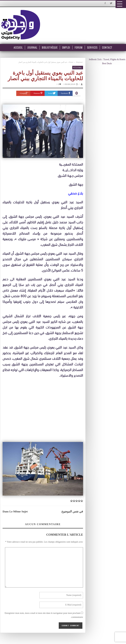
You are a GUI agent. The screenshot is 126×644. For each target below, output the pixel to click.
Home (71, 62)
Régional (79, 62)
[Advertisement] (44, 408)
